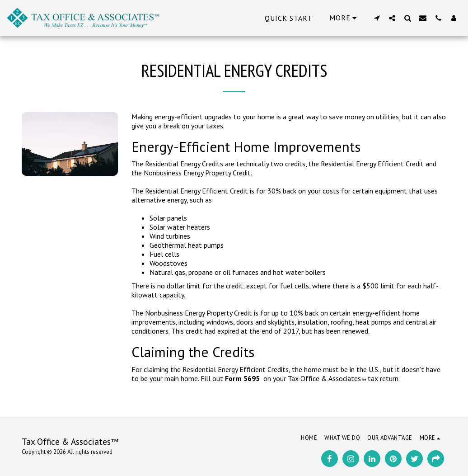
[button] (377, 18)
